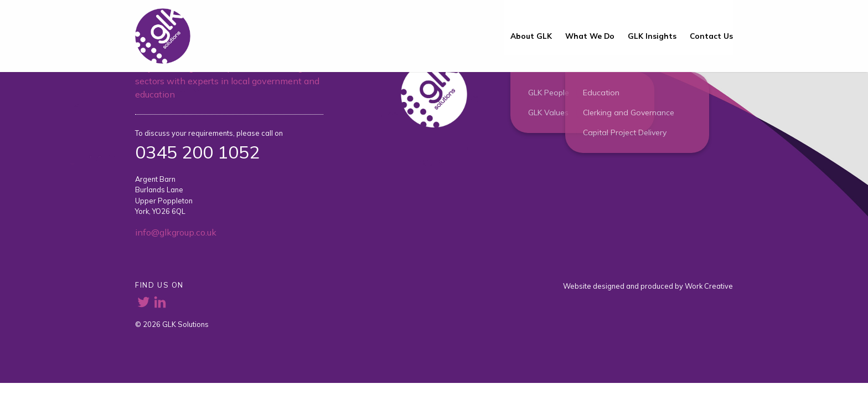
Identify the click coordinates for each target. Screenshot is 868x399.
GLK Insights (652, 36)
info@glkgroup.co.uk (176, 232)
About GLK (531, 36)
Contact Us (711, 36)
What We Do (590, 36)
